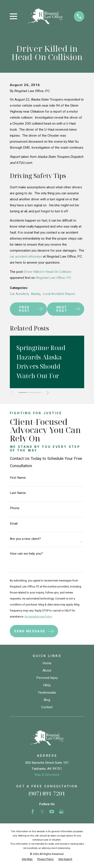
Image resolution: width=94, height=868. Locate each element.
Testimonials (47, 693)
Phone (15, 508)
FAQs (47, 685)
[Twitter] (42, 812)
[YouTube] (52, 812)
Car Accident (19, 294)
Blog (47, 700)
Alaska (35, 294)
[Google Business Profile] (61, 812)
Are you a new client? (25, 539)
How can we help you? (26, 554)
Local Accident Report (59, 294)
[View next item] (48, 393)
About (47, 670)
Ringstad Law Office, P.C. (54, 278)
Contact (47, 707)
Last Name (18, 493)
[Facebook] (33, 812)
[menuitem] (27, 859)
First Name (18, 478)
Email (14, 524)
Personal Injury (47, 678)
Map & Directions (47, 775)
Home (47, 663)
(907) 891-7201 (47, 793)
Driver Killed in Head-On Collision (47, 272)
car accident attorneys (26, 257)
